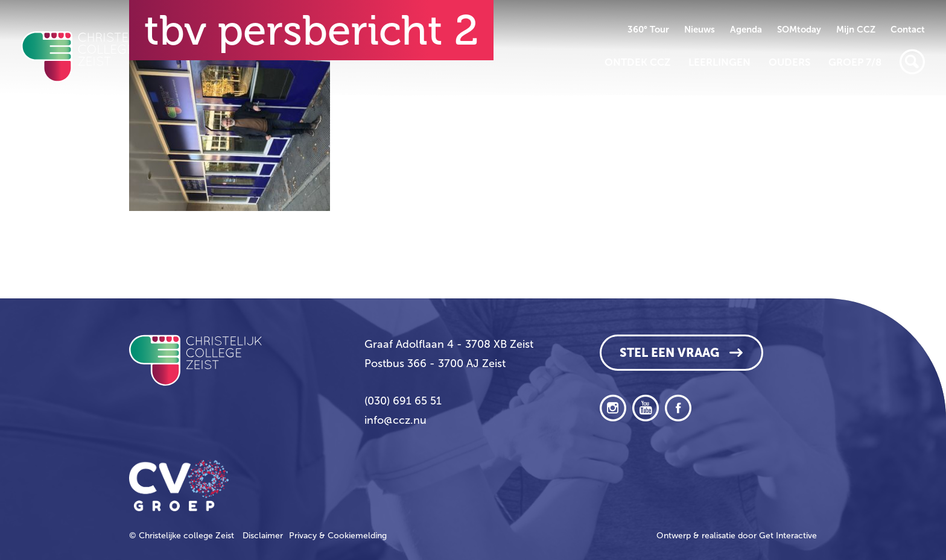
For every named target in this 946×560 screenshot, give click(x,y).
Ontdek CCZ (637, 62)
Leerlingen (719, 62)
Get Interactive (788, 536)
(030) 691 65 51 (403, 401)
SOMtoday (799, 30)
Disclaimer (263, 536)
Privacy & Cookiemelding (338, 536)
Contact (908, 30)
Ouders (789, 62)
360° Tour (648, 30)
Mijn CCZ (856, 30)
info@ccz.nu (395, 420)
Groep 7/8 (855, 62)
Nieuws (700, 30)
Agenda (746, 30)
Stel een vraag (669, 353)
